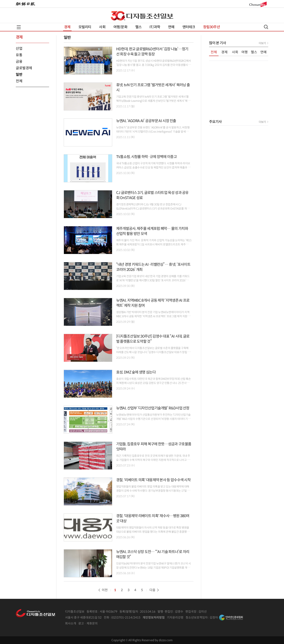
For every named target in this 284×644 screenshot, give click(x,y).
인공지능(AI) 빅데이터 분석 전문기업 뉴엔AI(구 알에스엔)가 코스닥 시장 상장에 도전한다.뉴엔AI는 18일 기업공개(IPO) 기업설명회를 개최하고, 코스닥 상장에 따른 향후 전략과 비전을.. (154, 568)
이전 (103, 590)
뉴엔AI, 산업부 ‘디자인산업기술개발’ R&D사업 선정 (153, 408)
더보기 (262, 43)
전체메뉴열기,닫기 (19, 27)
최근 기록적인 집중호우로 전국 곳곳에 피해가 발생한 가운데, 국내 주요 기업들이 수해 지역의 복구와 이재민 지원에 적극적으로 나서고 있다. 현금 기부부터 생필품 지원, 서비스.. (153, 460)
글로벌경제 (24, 68)
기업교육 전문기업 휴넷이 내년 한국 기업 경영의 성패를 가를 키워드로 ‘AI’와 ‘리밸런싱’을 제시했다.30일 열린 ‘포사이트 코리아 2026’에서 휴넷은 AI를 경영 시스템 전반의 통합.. (154, 280)
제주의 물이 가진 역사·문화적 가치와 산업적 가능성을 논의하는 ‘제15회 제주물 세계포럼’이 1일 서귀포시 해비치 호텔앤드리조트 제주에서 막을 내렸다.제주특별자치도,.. (154, 244)
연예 (171, 27)
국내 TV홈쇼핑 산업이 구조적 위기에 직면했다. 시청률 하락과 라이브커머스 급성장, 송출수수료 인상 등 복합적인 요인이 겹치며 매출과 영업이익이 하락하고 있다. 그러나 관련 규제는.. (153, 168)
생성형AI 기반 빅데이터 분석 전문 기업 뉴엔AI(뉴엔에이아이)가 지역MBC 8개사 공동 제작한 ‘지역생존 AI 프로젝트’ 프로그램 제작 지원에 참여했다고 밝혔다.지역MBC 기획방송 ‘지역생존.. (153, 316)
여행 (245, 52)
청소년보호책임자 (197, 617)
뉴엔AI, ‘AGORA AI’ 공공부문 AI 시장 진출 (146, 121)
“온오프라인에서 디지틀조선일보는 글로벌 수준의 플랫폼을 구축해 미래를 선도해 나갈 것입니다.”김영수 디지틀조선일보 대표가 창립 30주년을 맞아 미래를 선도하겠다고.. (153, 352)
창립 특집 (118, 16)
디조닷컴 (149, 16)
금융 (19, 62)
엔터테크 (189, 27)
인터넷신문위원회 (231, 618)
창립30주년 (212, 27)
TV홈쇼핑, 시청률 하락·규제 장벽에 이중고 (146, 157)
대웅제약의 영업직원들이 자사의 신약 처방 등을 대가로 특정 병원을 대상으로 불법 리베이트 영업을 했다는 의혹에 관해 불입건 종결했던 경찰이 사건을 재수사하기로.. (153, 532)
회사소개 (71, 623)
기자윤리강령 (175, 617)
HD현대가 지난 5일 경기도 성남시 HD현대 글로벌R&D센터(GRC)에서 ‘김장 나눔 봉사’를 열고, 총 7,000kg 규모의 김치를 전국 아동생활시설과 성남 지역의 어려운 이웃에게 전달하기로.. (154, 65)
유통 (19, 55)
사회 (102, 27)
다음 (155, 590)
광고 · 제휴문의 (88, 623)
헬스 (138, 27)
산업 (19, 49)
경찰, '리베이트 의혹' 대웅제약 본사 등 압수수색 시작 (153, 480)
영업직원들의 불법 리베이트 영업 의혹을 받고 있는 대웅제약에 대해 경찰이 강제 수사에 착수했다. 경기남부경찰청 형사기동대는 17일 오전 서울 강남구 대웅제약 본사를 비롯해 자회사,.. (153, 491)
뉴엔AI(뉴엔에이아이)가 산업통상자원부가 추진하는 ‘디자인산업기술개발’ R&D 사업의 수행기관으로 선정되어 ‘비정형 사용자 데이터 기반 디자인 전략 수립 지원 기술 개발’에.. (153, 419)
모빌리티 (85, 27)
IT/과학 (155, 27)
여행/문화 (120, 27)
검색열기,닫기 (266, 27)
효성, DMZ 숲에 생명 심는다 (136, 372)
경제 (67, 27)
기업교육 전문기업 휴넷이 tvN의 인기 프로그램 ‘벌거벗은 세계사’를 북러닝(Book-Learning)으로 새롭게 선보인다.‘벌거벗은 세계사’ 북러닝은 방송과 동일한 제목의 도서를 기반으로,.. (153, 101)
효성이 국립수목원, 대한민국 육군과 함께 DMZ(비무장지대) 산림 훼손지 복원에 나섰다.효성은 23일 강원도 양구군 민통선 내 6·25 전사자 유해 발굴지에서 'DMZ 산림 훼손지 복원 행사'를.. (154, 383)
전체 (19, 81)
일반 (19, 75)
